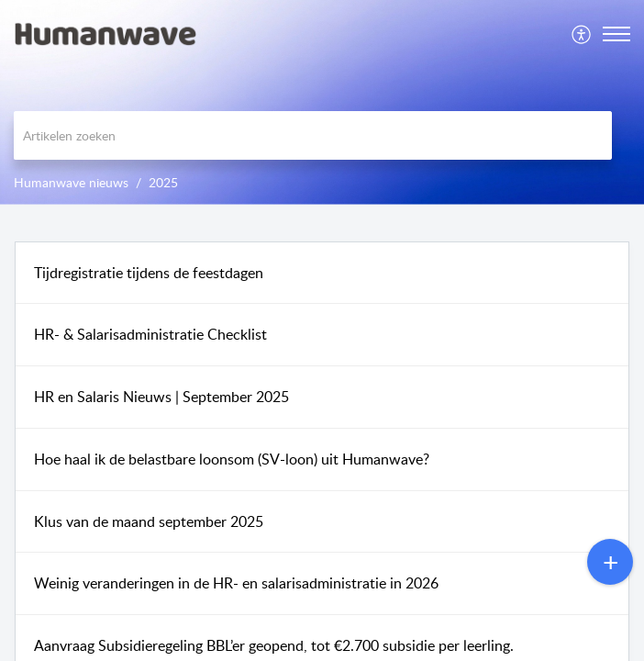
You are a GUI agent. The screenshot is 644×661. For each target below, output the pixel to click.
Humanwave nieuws (71, 182)
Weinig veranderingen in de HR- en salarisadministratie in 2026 (236, 583)
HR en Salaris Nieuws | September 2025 (161, 397)
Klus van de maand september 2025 (149, 521)
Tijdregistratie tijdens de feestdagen (149, 273)
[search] (313, 135)
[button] (582, 34)
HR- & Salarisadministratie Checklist (150, 334)
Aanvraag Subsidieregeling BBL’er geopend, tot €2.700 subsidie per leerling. (274, 645)
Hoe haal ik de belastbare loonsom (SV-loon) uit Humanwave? (232, 459)
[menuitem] (582, 34)
